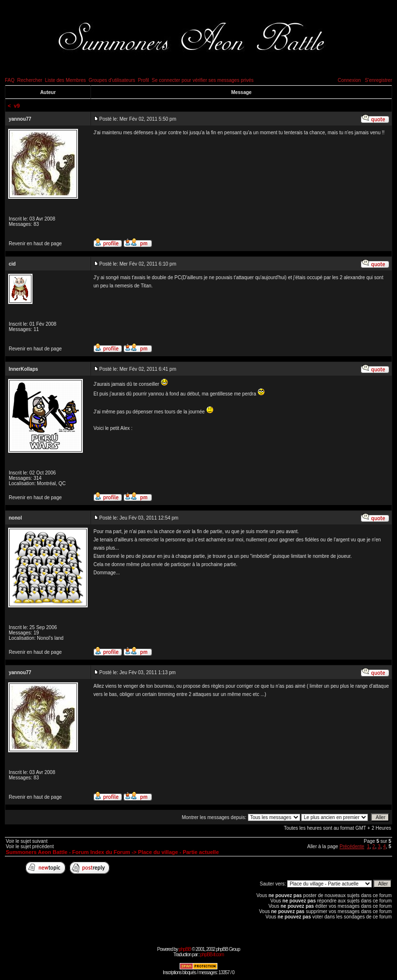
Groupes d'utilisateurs (112, 80)
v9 (17, 106)
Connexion (349, 80)
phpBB (185, 949)
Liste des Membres (65, 80)
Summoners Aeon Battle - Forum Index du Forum (68, 852)
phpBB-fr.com (212, 955)
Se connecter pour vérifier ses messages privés (203, 80)
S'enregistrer (379, 80)
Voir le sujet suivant (27, 841)
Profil (144, 80)
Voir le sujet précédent (30, 846)
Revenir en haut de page (35, 244)
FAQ (10, 80)
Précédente (352, 846)
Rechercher (30, 80)
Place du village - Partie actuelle (178, 852)
